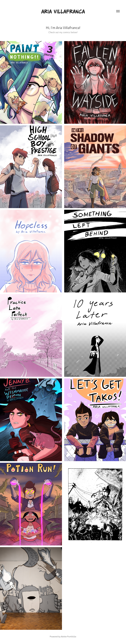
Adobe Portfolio (69, 636)
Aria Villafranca (63, 11)
